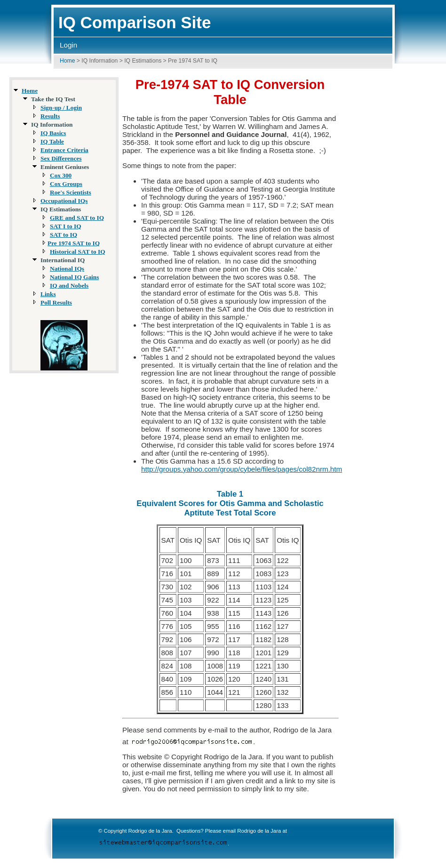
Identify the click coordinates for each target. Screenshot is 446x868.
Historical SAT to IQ (78, 252)
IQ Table (52, 141)
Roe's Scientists (71, 192)
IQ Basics (53, 133)
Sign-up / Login (61, 108)
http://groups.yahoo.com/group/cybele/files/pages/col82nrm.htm (242, 469)
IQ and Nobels (69, 285)
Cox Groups (66, 184)
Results (50, 116)
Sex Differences (61, 158)
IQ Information (100, 61)
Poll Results (56, 302)
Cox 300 (61, 175)
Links (48, 294)
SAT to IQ (64, 235)
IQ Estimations (143, 61)
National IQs (67, 269)
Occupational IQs (64, 201)
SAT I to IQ (66, 226)
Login (68, 45)
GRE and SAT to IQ (77, 218)
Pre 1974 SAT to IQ (74, 243)
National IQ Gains (74, 277)
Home (67, 61)
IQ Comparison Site (135, 22)
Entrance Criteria (64, 150)
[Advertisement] (406, 220)
